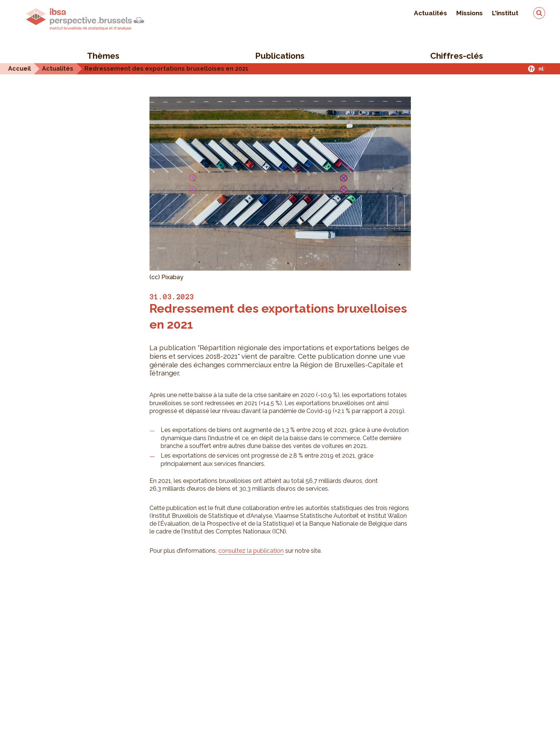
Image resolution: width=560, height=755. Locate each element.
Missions (469, 13)
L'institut (505, 13)
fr (532, 69)
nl (541, 69)
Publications (280, 56)
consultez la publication (251, 551)
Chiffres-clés (457, 56)
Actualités (430, 13)
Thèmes (103, 56)
